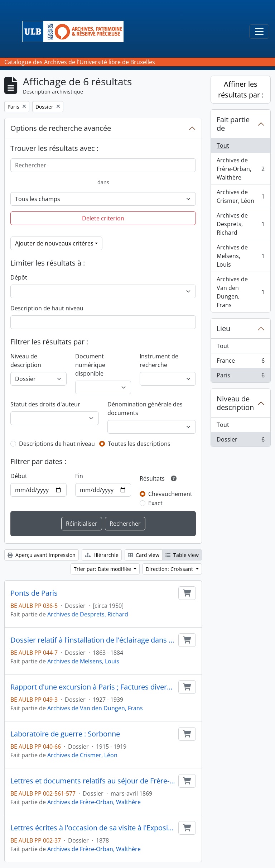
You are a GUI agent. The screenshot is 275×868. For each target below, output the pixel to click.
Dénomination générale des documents (145, 409)
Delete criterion (103, 218)
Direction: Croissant (170, 569)
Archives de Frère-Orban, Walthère (94, 802)
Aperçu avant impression (42, 555)
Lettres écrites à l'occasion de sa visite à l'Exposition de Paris (93, 828)
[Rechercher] (103, 165)
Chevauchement (170, 494)
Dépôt (19, 277)
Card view (144, 555)
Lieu (223, 328)
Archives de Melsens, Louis (83, 661)
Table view (182, 555)
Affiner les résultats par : (241, 89)
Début (19, 476)
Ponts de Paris (34, 593)
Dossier (240, 441)
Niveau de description (26, 361)
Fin (79, 476)
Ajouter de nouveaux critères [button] (54, 243)
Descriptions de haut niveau (57, 444)
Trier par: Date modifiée (103, 569)
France (240, 362)
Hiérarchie (102, 555)
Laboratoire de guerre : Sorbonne (65, 734)
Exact (155, 503)
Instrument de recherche (159, 361)
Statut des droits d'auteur (45, 404)
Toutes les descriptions (139, 444)
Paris (240, 377)
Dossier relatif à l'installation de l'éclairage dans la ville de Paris (93, 640)
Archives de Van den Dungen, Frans (95, 708)
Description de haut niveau (47, 308)
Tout (223, 146)
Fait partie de (233, 124)
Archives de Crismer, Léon (82, 755)
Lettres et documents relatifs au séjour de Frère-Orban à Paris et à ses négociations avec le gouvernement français (93, 781)
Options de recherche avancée (61, 128)
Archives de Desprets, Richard (88, 614)
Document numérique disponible (90, 365)
